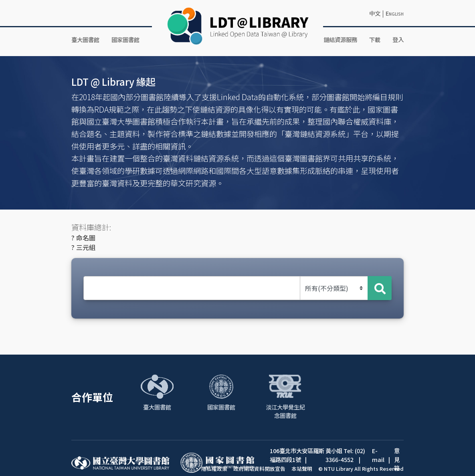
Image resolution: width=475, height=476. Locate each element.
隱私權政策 (214, 469)
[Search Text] (192, 288)
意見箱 (397, 459)
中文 (375, 13)
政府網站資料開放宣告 (259, 469)
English (395, 13)
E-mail (378, 455)
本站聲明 (302, 469)
